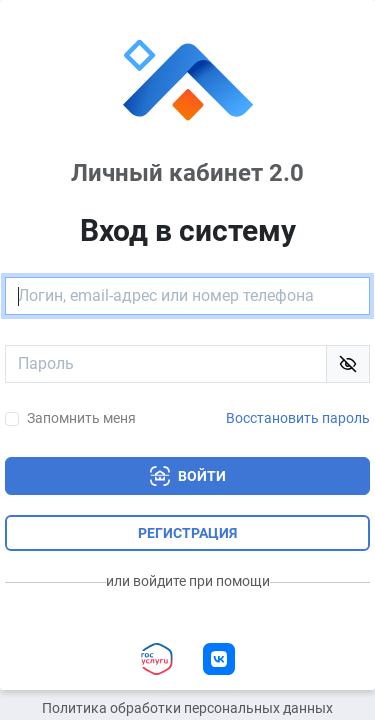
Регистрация (187, 533)
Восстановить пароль (298, 418)
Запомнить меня (81, 418)
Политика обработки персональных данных (187, 708)
